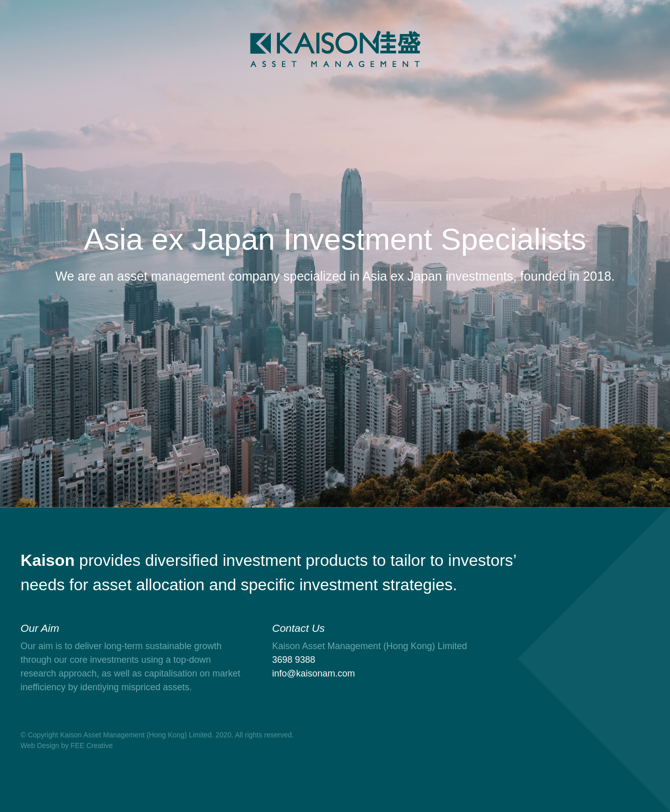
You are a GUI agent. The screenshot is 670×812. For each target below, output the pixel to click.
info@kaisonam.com (314, 673)
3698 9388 (294, 660)
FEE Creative (92, 746)
